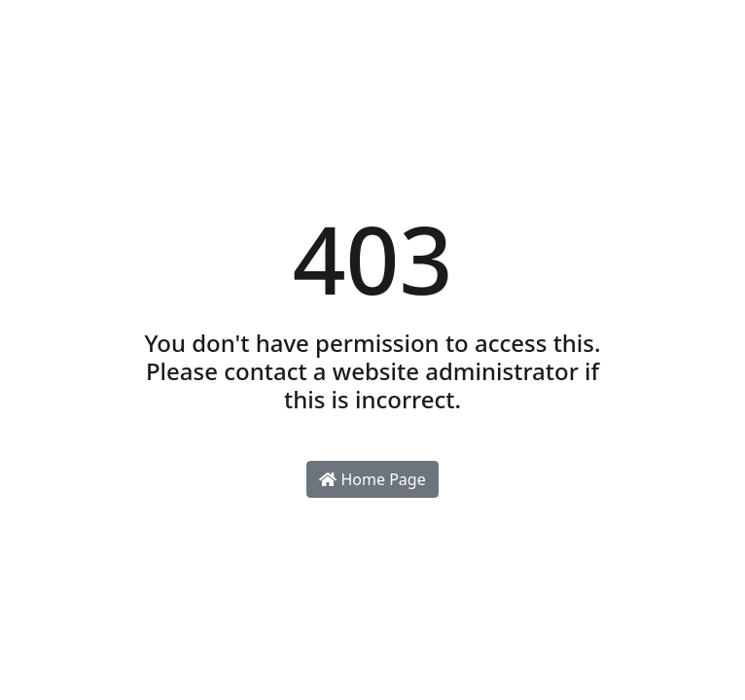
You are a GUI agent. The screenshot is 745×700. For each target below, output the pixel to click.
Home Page (372, 479)
